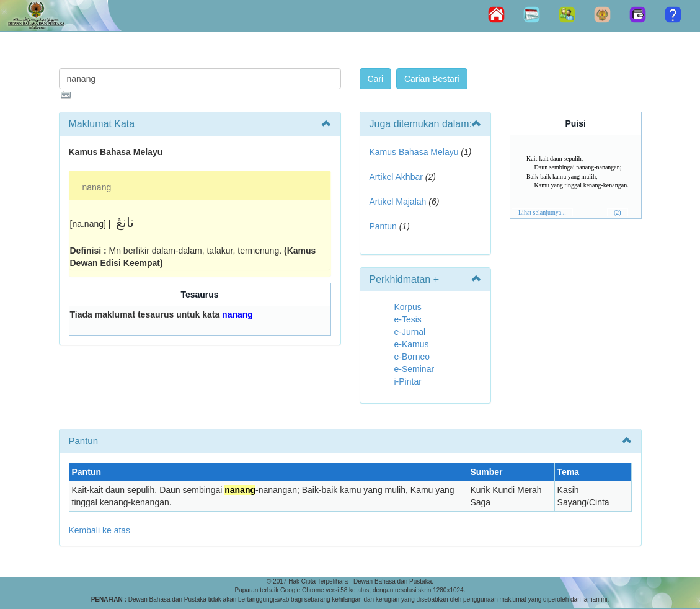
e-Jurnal (410, 332)
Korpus (408, 307)
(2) (618, 212)
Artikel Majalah (398, 202)
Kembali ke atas (100, 530)
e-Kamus (412, 344)
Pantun (383, 226)
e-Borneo (412, 357)
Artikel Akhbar (396, 177)
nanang (97, 187)
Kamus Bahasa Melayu (415, 152)
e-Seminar (414, 369)
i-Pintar (408, 381)
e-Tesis (408, 319)
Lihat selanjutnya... (542, 212)
